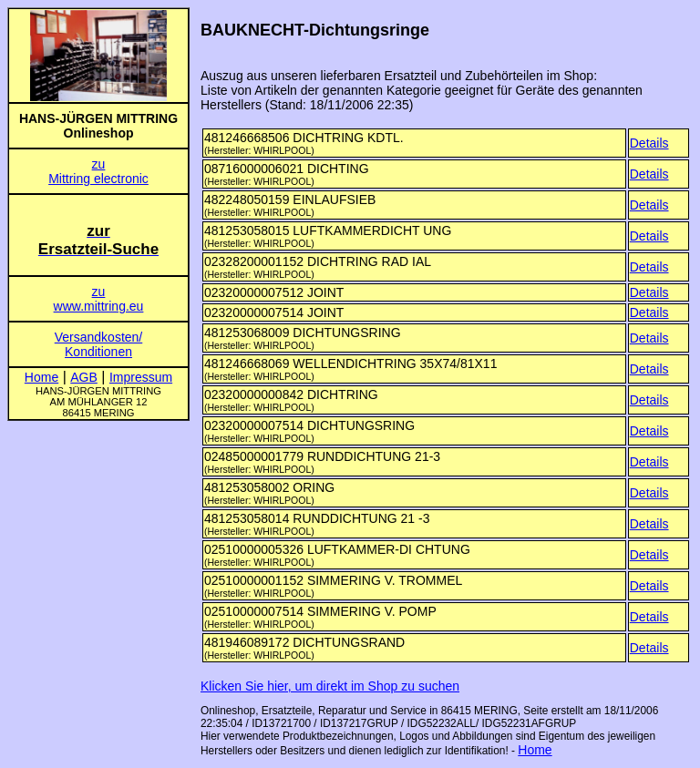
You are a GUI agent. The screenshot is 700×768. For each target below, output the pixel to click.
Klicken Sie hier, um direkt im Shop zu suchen (330, 686)
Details (649, 143)
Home (535, 750)
